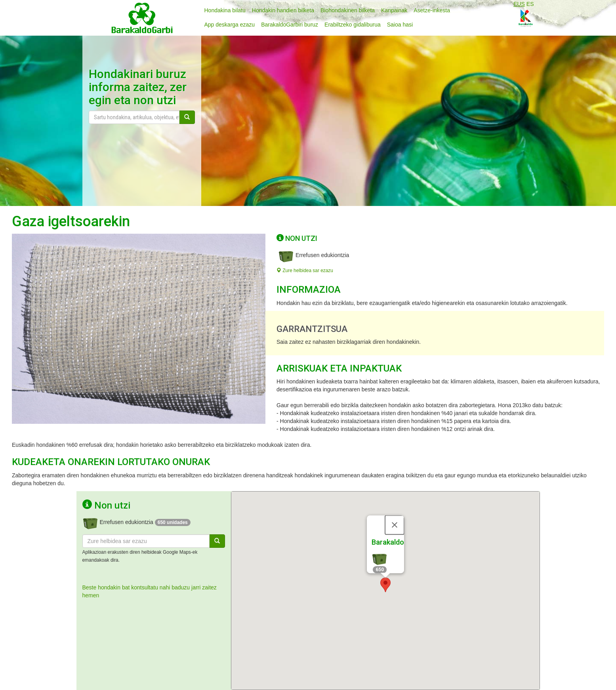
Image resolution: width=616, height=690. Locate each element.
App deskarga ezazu (230, 25)
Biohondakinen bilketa (348, 10)
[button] (385, 584)
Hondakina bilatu (225, 10)
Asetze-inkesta (432, 10)
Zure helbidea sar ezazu (305, 271)
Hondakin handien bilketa (283, 10)
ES (530, 4)
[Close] (395, 524)
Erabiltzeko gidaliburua (353, 25)
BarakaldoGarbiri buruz (290, 25)
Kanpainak (394, 10)
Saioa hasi (400, 25)
